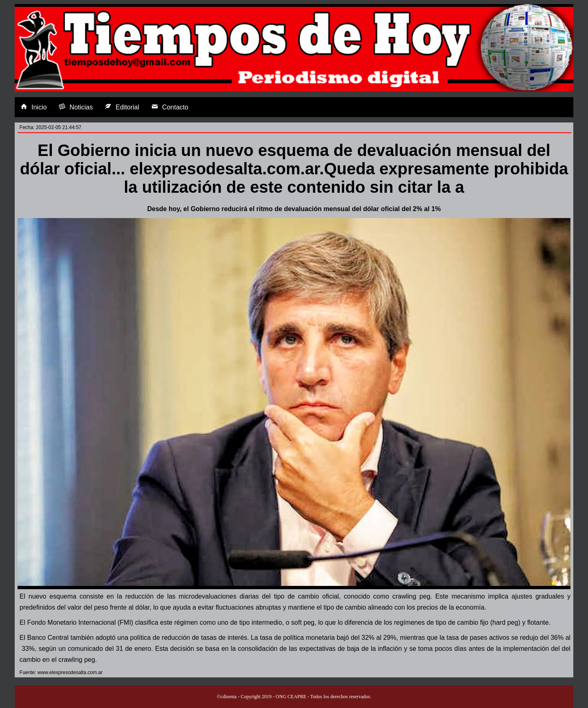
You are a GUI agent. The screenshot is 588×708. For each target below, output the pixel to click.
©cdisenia (227, 697)
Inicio (34, 107)
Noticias (76, 107)
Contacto (170, 107)
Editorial (122, 107)
